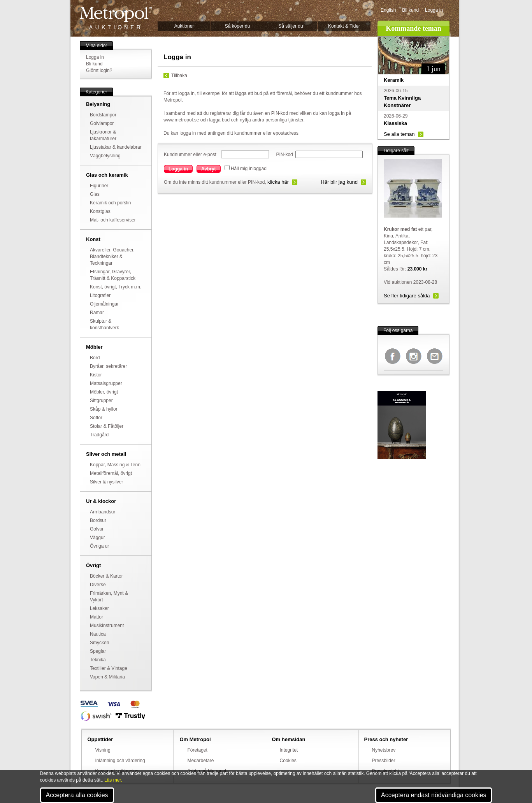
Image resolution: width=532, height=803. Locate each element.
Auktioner (184, 26)
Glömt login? (99, 70)
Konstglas (100, 211)
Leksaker (99, 608)
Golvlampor (102, 123)
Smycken (99, 643)
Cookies (288, 761)
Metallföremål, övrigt (111, 473)
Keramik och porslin (110, 203)
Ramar (97, 313)
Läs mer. (113, 780)
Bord (95, 358)
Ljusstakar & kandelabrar (116, 147)
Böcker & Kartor (106, 576)
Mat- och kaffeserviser (113, 220)
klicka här (278, 182)
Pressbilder (384, 761)
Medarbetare (201, 761)
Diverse (98, 585)
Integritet (289, 750)
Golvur (97, 529)
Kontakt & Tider (344, 26)
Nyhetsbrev (384, 750)
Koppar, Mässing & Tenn (115, 465)
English (388, 10)
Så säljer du (291, 26)
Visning (103, 750)
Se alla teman (399, 134)
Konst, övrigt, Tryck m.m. (116, 287)
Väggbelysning (105, 156)
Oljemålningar (104, 304)
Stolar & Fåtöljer (107, 426)
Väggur (97, 538)
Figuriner (99, 186)
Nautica (98, 634)
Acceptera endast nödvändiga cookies (434, 795)
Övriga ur (99, 546)
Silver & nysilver (106, 482)
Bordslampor (103, 115)
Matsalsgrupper (106, 383)
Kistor (96, 375)
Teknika (98, 660)
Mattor (97, 617)
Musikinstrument (107, 626)
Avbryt (209, 169)
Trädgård (99, 435)
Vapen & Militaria (107, 677)
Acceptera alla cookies (77, 795)
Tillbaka (179, 76)
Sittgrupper (101, 401)
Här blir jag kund (339, 182)
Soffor (96, 418)
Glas (95, 194)
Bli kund (410, 10)
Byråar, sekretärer (108, 366)
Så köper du (238, 26)
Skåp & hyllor (104, 409)
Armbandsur (103, 512)
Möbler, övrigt (104, 392)
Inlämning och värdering (120, 761)
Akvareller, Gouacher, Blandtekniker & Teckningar (112, 257)
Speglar (98, 651)
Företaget (198, 750)
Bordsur (98, 520)
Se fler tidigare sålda (407, 296)
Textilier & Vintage (109, 668)
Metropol (116, 18)
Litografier (100, 295)
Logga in (434, 10)
